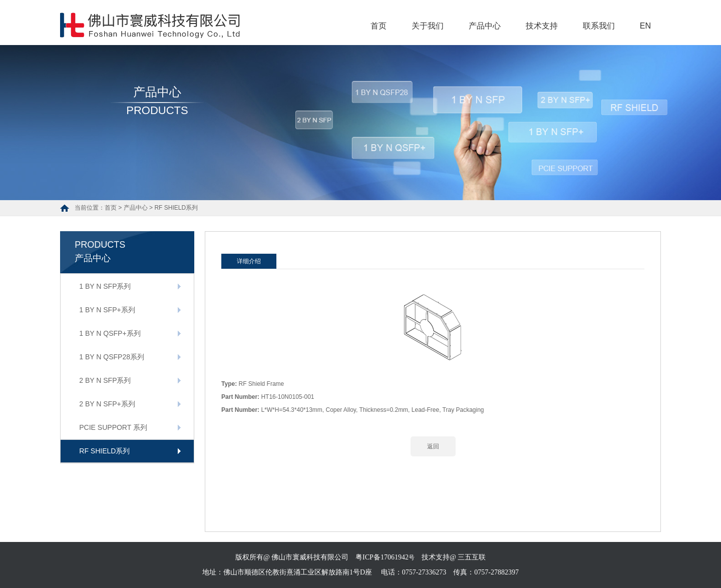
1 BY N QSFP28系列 (112, 357)
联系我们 (599, 26)
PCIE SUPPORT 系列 (113, 427)
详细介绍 (249, 261)
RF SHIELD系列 (176, 208)
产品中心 (485, 26)
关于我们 (428, 26)
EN (645, 26)
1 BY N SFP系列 (105, 286)
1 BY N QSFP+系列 (110, 333)
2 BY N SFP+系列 (107, 404)
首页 (379, 26)
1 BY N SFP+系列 (107, 310)
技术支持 (542, 26)
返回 (433, 446)
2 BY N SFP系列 (105, 380)
